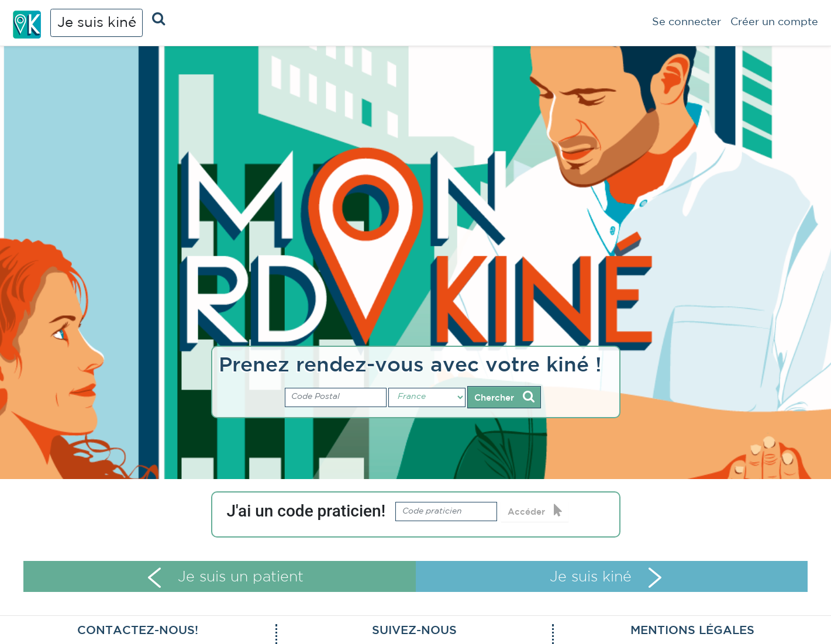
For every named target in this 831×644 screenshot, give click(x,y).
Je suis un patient (225, 577)
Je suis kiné (97, 23)
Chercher (504, 397)
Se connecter (687, 22)
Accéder (535, 511)
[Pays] (427, 398)
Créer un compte (774, 22)
